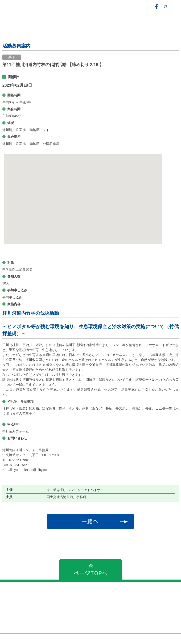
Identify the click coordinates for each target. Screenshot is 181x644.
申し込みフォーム (16, 431)
